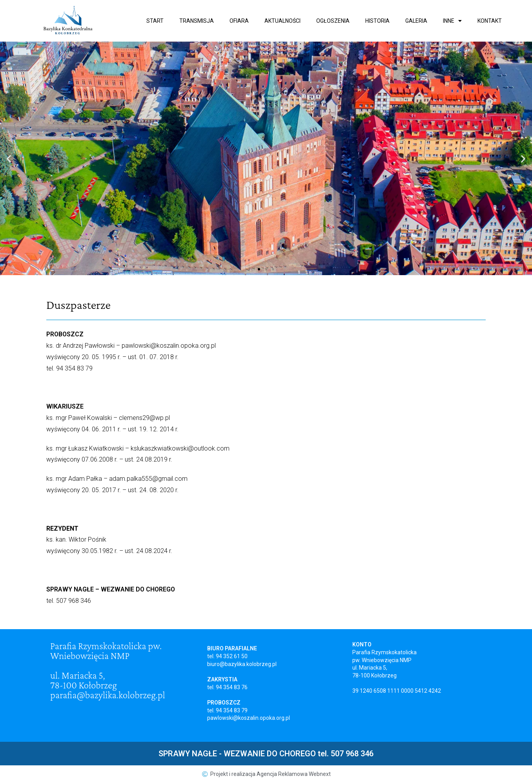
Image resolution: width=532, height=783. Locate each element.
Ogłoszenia (333, 21)
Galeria (416, 21)
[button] (259, 269)
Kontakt (490, 21)
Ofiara (239, 21)
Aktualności (282, 21)
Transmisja (197, 21)
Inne (452, 21)
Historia (377, 21)
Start (155, 21)
